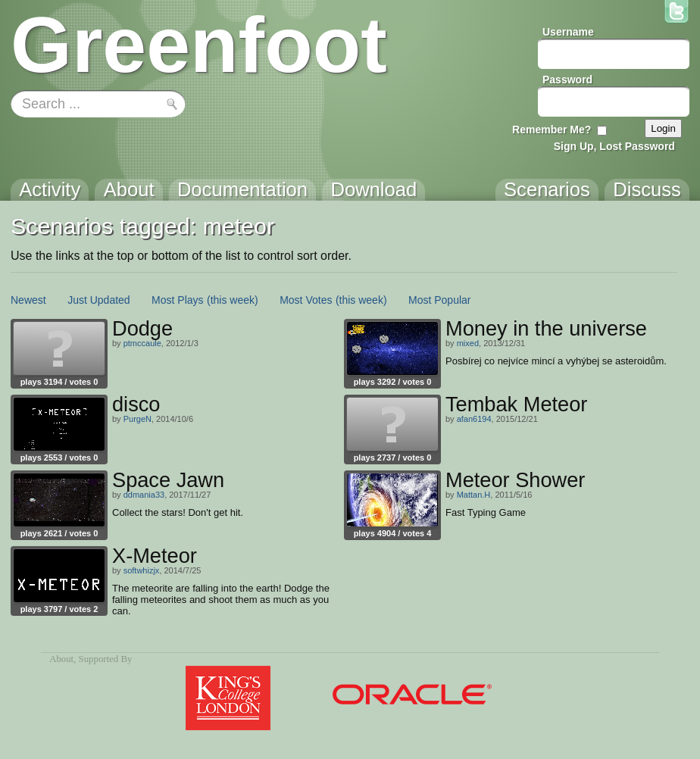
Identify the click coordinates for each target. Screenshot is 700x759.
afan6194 (474, 419)
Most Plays (177, 300)
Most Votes (306, 300)
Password (567, 80)
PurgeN (137, 419)
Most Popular (439, 300)
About (61, 659)
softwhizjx (142, 570)
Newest (28, 300)
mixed (468, 343)
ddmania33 (144, 495)
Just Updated (99, 300)
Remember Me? (552, 130)
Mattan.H (474, 495)
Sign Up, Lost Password (614, 146)
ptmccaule (142, 343)
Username (568, 32)
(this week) (233, 300)
